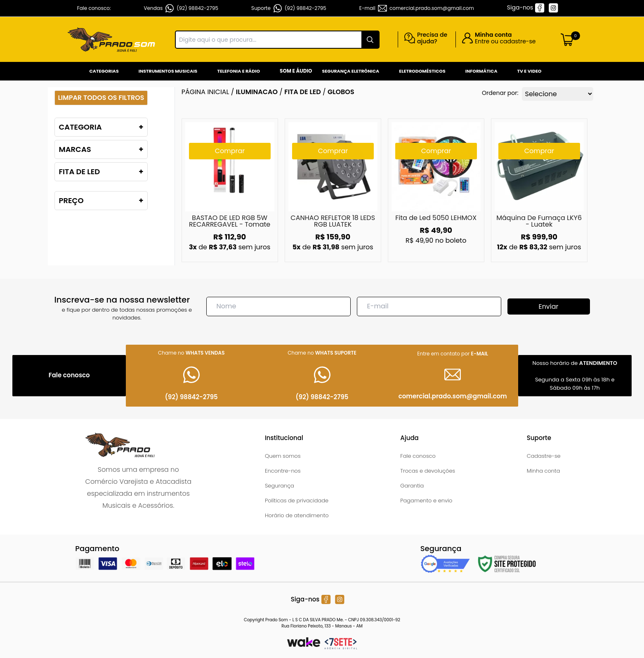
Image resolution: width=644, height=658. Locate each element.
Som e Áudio (296, 71)
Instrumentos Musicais (168, 71)
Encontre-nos (283, 471)
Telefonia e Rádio (238, 71)
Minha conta (544, 471)
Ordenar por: (500, 93)
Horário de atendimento (297, 515)
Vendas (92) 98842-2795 (181, 8)
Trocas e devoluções (428, 471)
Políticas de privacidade (297, 501)
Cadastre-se (544, 456)
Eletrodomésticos (422, 71)
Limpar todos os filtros (101, 98)
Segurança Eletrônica (351, 71)
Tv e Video (530, 71)
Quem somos (283, 456)
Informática (481, 71)
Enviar (548, 307)
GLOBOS (341, 92)
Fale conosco (418, 456)
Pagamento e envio (426, 501)
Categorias (104, 71)
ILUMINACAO (257, 92)
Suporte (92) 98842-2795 (289, 8)
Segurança (280, 486)
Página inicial (205, 92)
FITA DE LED (303, 92)
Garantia (412, 486)
